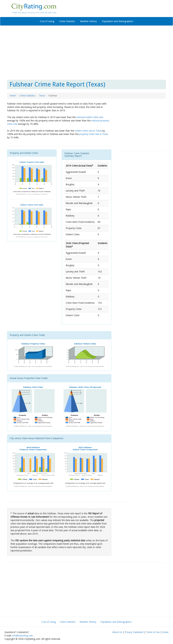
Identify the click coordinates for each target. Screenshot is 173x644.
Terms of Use (153, 632)
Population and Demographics (118, 21)
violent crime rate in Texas (88, 131)
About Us (117, 632)
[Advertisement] (86, 53)
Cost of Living (47, 21)
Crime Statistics (67, 21)
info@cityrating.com (22, 636)
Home (13, 96)
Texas (42, 96)
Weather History (88, 21)
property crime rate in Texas (94, 134)
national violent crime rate (90, 117)
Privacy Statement (134, 632)
